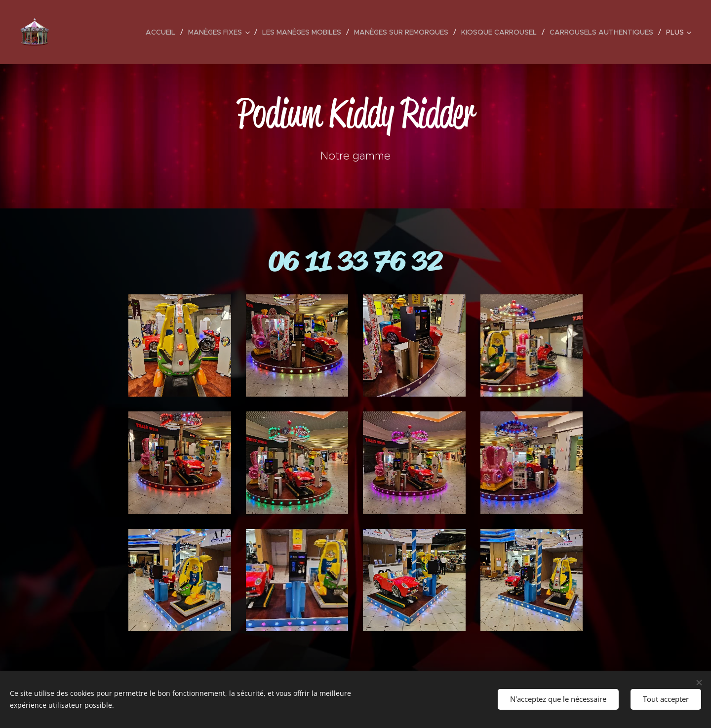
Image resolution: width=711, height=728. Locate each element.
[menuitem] (163, 32)
